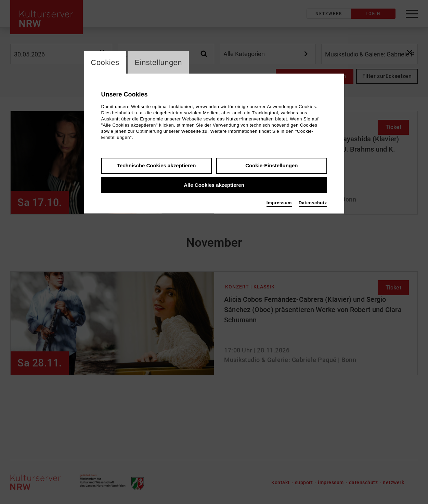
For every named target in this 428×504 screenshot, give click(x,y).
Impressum (279, 203)
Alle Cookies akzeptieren (214, 185)
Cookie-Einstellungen (271, 165)
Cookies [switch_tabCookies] (105, 62)
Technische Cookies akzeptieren (157, 165)
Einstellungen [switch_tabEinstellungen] (158, 62)
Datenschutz (313, 203)
